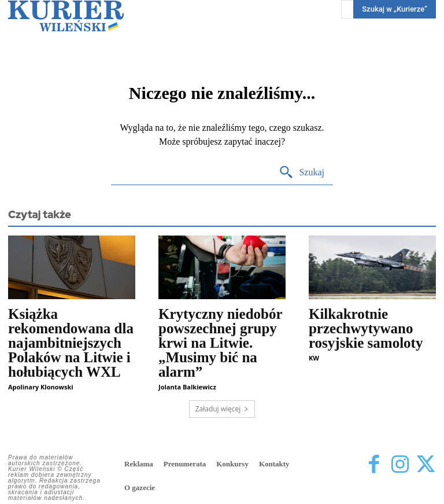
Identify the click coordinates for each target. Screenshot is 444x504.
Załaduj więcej (222, 409)
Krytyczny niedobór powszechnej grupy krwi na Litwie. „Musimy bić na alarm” (221, 343)
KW (314, 358)
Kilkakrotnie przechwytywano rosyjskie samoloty (366, 328)
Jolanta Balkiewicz (187, 387)
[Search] (301, 173)
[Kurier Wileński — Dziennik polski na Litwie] (66, 16)
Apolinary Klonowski (41, 387)
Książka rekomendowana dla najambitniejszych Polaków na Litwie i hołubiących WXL (71, 343)
